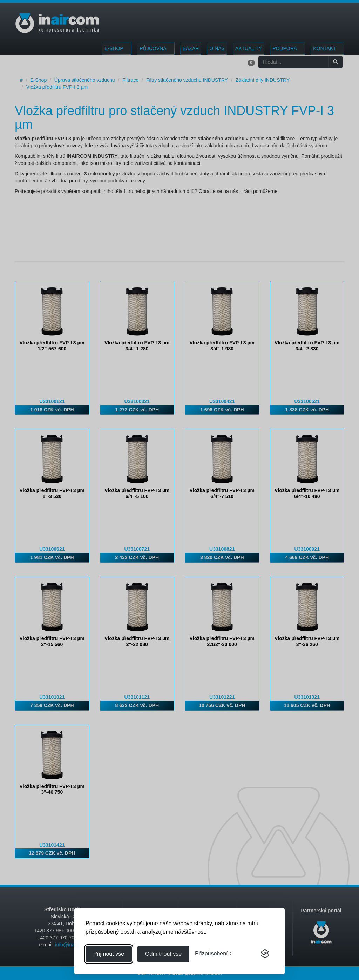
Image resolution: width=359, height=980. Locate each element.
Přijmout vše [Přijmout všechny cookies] (109, 954)
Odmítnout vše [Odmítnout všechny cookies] (163, 954)
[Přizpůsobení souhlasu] (214, 954)
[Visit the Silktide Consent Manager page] (265, 954)
